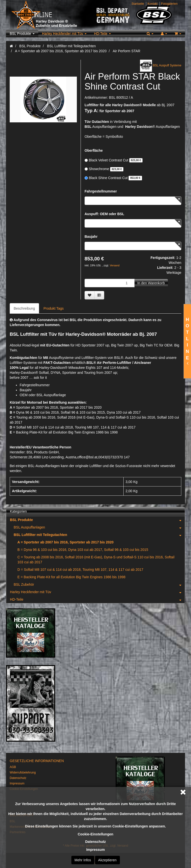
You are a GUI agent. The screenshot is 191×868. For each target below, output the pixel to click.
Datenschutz (95, 842)
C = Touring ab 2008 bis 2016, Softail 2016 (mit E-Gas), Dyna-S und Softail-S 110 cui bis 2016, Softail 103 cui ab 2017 (96, 560)
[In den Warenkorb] (151, 283)
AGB (13, 767)
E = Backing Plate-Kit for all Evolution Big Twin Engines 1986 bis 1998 (71, 577)
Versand (115, 265)
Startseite (138, 4)
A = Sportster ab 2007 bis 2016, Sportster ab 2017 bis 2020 (66, 542)
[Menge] (110, 283)
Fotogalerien (169, 4)
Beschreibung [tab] (24, 308)
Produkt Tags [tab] (54, 308)
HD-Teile (102, 34)
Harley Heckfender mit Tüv (64, 34)
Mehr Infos (83, 860)
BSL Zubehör (99, 584)
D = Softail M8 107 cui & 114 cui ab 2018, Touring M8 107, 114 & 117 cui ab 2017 (80, 570)
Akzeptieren (107, 860)
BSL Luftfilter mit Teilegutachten (99, 535)
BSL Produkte (22, 34)
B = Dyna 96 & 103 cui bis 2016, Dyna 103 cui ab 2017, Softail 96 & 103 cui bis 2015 (83, 550)
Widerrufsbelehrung (23, 772)
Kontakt (152, 4)
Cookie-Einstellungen (95, 834)
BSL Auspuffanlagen (99, 527)
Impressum (96, 850)
